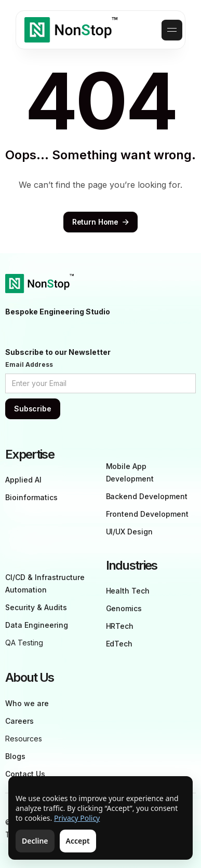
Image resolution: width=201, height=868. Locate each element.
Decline (35, 841)
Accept (78, 841)
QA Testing (24, 643)
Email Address (29, 364)
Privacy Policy (77, 818)
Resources (24, 739)
